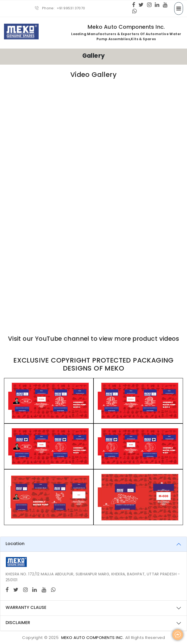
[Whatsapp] (134, 12)
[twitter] (141, 5)
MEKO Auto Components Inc (92, 637)
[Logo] (16, 562)
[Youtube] (165, 5)
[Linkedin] (157, 5)
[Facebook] (134, 5)
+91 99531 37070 (71, 8)
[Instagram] (149, 5)
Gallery (94, 56)
